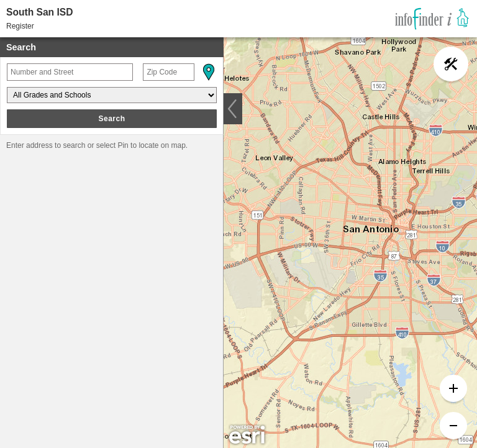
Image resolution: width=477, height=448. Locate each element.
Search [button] (111, 119)
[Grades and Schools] (112, 95)
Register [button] (20, 26)
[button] (208, 72)
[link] (432, 19)
